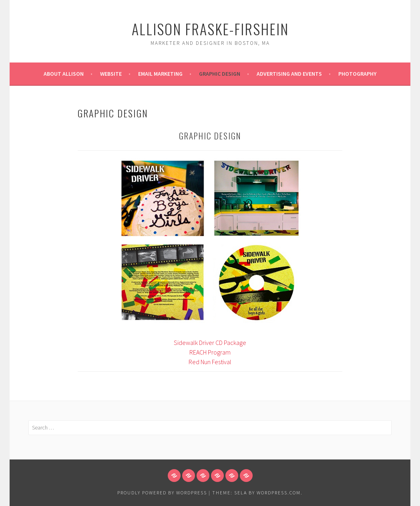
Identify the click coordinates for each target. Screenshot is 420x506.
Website (111, 74)
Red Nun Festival (210, 362)
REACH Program (210, 352)
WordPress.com (279, 493)
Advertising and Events (289, 74)
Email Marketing (160, 74)
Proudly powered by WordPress (162, 493)
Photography (357, 74)
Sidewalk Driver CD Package (210, 343)
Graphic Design (220, 74)
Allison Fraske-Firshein (210, 29)
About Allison (64, 74)
